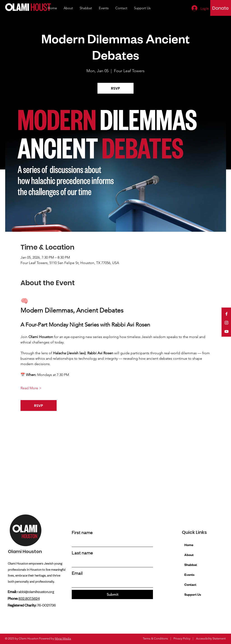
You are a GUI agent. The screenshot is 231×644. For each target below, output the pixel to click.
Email (77, 573)
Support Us (193, 594)
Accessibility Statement (211, 638)
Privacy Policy (182, 638)
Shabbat (191, 564)
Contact (190, 584)
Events (189, 574)
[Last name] (111, 563)
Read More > (31, 388)
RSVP (115, 88)
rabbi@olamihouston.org (36, 591)
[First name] (111, 542)
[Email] (111, 583)
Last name (82, 552)
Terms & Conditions (155, 638)
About (189, 555)
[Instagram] (226, 323)
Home (189, 545)
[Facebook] (226, 314)
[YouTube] (226, 331)
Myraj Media (63, 638)
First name (82, 532)
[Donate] (221, 8)
